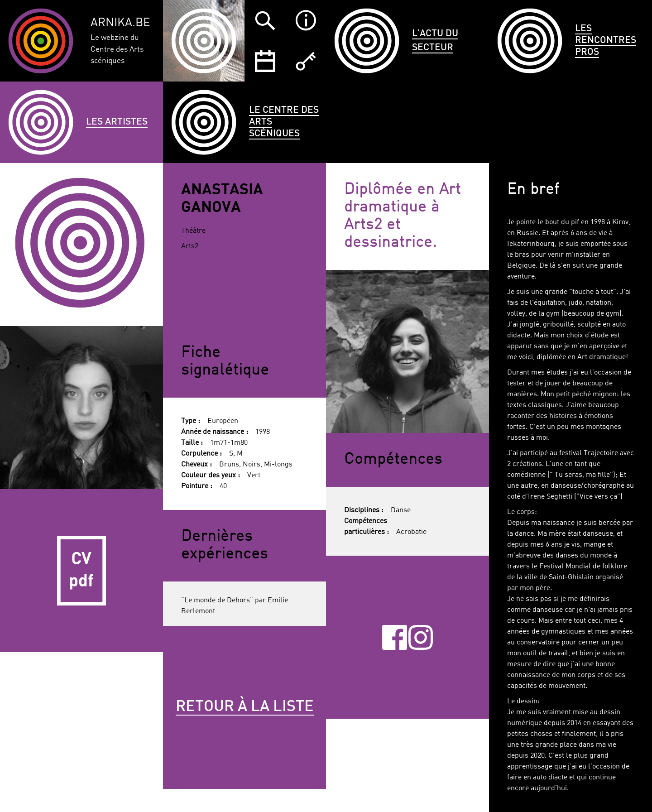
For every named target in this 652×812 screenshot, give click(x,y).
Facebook (395, 637)
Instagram (421, 637)
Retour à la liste (245, 707)
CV (81, 571)
